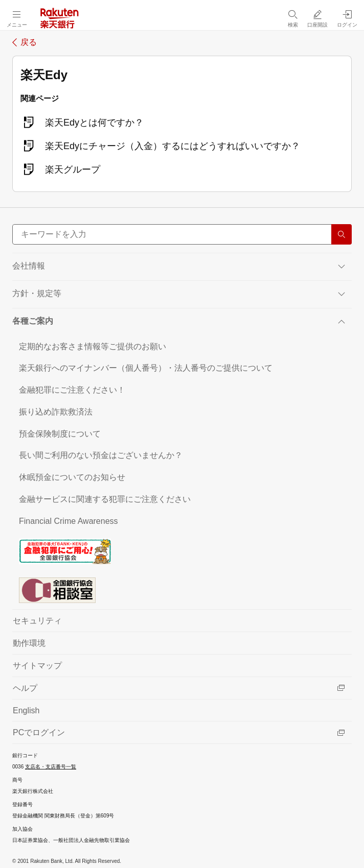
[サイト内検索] (182, 234)
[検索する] (342, 234)
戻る (29, 42)
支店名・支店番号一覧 (51, 767)
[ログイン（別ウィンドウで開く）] (347, 18)
